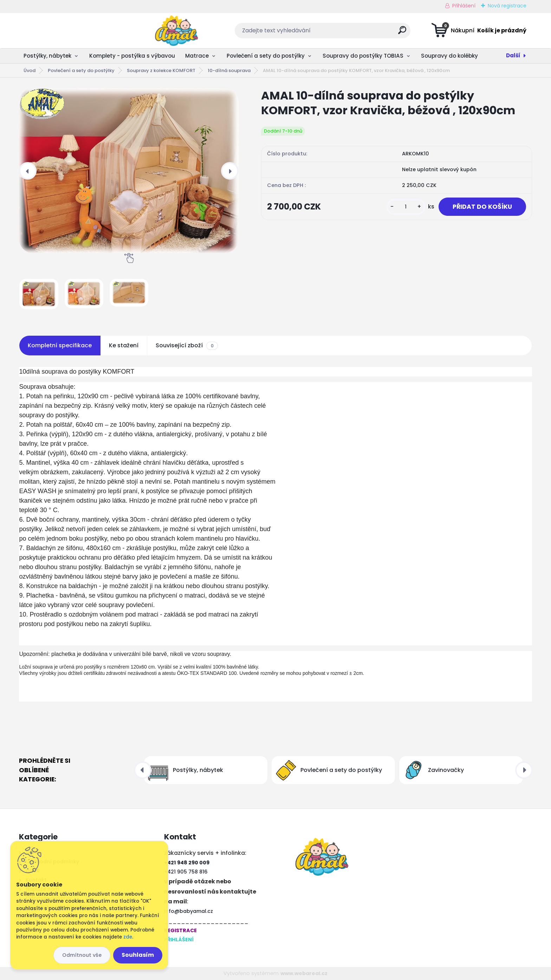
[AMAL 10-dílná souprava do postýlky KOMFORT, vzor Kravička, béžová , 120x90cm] (129, 171)
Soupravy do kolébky (449, 56)
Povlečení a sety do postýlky (266, 56)
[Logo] (62, 31)
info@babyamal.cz (189, 911)
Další (513, 55)
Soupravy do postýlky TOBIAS (363, 56)
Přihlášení (464, 6)
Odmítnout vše (82, 955)
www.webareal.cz (304, 973)
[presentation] (28, 171)
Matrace (197, 56)
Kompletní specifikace (60, 345)
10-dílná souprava (229, 70)
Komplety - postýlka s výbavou (132, 56)
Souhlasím (138, 955)
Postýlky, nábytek (47, 56)
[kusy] (406, 207)
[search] (345, 33)
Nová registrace (507, 6)
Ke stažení (124, 345)
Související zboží (187, 346)
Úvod (30, 70)
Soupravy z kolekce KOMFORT (161, 70)
